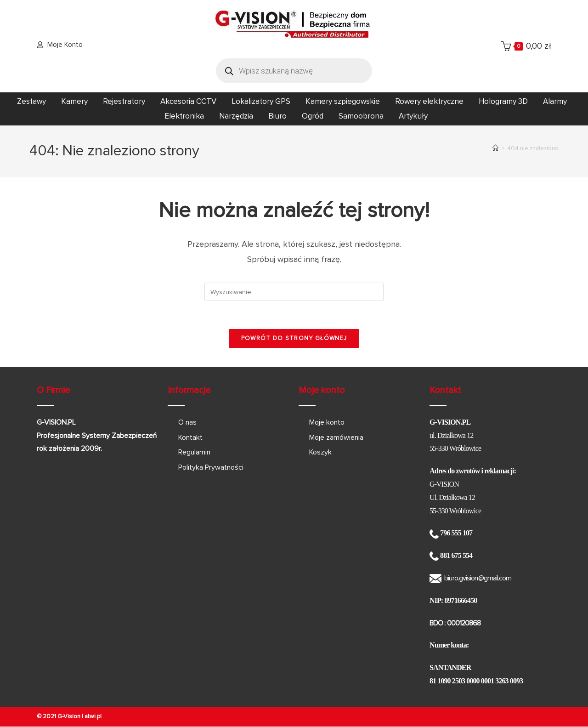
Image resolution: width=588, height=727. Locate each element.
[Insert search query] (294, 292)
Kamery (74, 101)
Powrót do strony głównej (294, 338)
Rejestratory (124, 101)
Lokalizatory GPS (261, 101)
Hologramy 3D (503, 101)
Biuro (277, 116)
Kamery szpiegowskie (343, 101)
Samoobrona (361, 116)
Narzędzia (236, 116)
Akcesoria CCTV (188, 101)
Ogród (313, 116)
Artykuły (413, 116)
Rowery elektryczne (429, 101)
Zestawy (31, 101)
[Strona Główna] (495, 148)
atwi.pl (93, 716)
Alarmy (555, 101)
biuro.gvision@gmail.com (478, 578)
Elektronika (184, 116)
